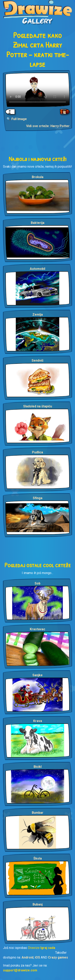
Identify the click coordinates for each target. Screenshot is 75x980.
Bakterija (38, 223)
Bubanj (38, 904)
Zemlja (38, 315)
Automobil (37, 269)
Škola (38, 858)
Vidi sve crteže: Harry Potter (48, 126)
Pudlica (37, 452)
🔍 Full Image (17, 119)
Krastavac (37, 629)
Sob (37, 583)
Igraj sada (48, 948)
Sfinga (38, 498)
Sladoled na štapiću (38, 406)
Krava (38, 721)
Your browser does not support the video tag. (37, 90)
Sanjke (37, 675)
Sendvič (37, 360)
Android (27, 957)
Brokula (38, 177)
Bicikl (38, 767)
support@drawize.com (20, 970)
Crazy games (58, 957)
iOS (37, 957)
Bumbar (38, 813)
